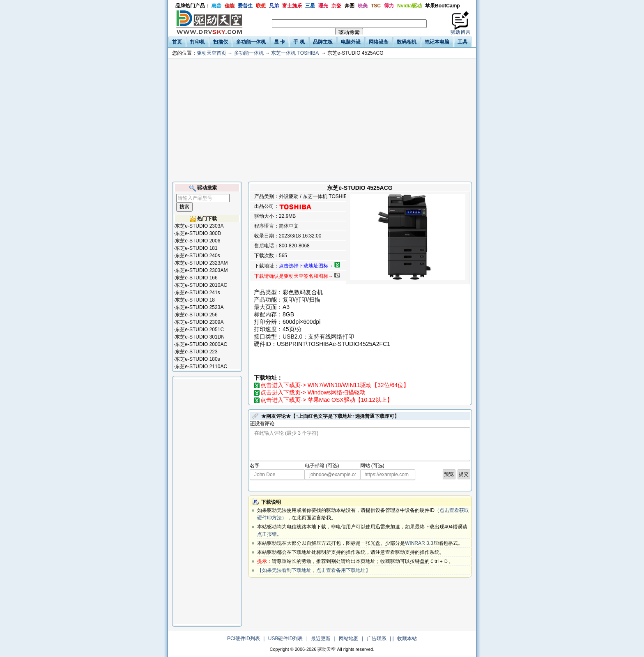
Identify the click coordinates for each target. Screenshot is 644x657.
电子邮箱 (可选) (322, 466)
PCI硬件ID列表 (244, 639)
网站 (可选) (372, 466)
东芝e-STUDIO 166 (196, 278)
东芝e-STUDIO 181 (196, 248)
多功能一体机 (249, 53)
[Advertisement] (322, 120)
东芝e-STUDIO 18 (195, 300)
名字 (255, 466)
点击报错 (267, 534)
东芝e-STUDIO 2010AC (201, 285)
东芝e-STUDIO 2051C (199, 330)
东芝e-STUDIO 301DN (200, 337)
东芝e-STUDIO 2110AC (201, 367)
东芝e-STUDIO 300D (198, 233)
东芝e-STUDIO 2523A (199, 307)
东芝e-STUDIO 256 (196, 315)
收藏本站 (407, 639)
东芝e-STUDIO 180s (197, 359)
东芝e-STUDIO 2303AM (201, 270)
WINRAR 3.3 (419, 543)
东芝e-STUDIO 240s (197, 256)
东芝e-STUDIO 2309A (199, 322)
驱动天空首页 (212, 53)
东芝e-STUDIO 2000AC (201, 344)
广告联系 (377, 639)
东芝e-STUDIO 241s (197, 293)
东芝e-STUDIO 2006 (198, 241)
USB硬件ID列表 (286, 639)
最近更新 (321, 639)
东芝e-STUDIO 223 (196, 352)
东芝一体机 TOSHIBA (295, 53)
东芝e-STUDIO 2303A (199, 226)
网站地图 (349, 639)
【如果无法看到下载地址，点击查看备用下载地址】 (314, 570)
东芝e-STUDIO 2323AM (201, 263)
